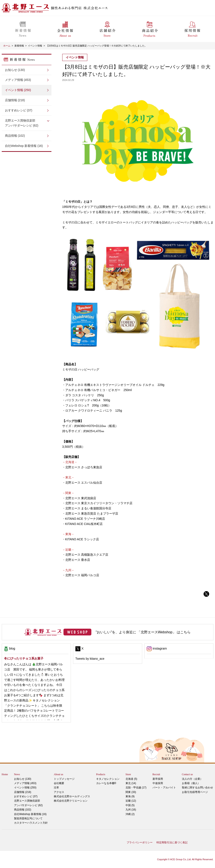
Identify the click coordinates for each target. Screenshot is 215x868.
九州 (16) (131, 810)
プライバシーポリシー (140, 842)
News (17, 774)
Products (101, 774)
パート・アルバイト (164, 788)
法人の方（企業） (192, 779)
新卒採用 (158, 779)
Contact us (187, 774)
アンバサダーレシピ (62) (27, 123)
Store (128, 774)
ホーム (7, 46)
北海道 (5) (131, 779)
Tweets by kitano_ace (90, 659)
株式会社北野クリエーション (71, 801)
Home (5, 774)
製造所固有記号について (28, 818)
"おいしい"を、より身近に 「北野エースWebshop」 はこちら (143, 632)
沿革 (56, 788)
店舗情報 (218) (15, 100)
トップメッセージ (64, 779)
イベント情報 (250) (18, 90)
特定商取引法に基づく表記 (172, 842)
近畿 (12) (131, 801)
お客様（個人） (191, 783)
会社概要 (59, 783)
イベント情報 (35, 46)
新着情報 (19, 46)
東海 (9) (130, 796)
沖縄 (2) (130, 814)
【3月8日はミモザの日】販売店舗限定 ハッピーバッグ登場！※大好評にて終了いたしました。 (97, 46)
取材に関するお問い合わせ (197, 788)
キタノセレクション (108, 779)
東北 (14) (131, 783)
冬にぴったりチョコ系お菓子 (24, 658)
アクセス (59, 792)
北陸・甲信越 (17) (136, 788)
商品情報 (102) (15, 136)
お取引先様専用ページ (195, 792)
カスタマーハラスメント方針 (31, 823)
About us (59, 774)
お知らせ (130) (15, 70)
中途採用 (158, 783)
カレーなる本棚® (106, 783)
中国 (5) (130, 805)
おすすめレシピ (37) (19, 110)
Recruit (156, 774)
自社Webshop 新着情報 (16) (24, 146)
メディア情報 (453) (18, 80)
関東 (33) (131, 792)
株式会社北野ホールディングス (72, 796)
